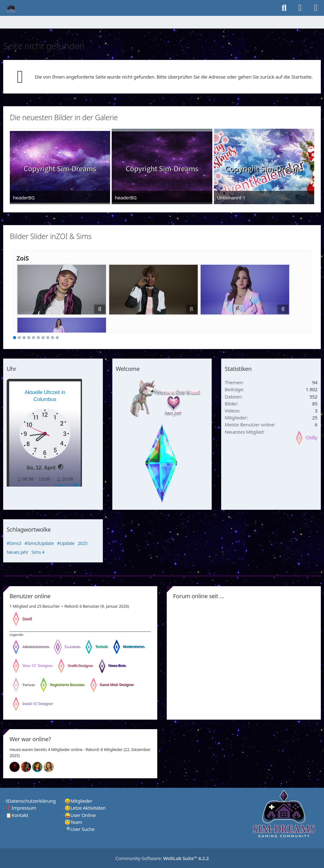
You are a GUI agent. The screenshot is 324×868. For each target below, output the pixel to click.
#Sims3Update (39, 543)
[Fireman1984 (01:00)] (28, 767)
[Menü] (316, 8)
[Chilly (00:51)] (40, 767)
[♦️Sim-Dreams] (11, 8)
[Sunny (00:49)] (51, 767)
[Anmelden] (300, 8)
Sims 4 (38, 552)
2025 (82, 543)
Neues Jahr (18, 552)
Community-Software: (162, 858)
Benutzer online (30, 596)
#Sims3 (14, 543)
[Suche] (284, 8)
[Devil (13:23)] (17, 767)
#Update (66, 543)
